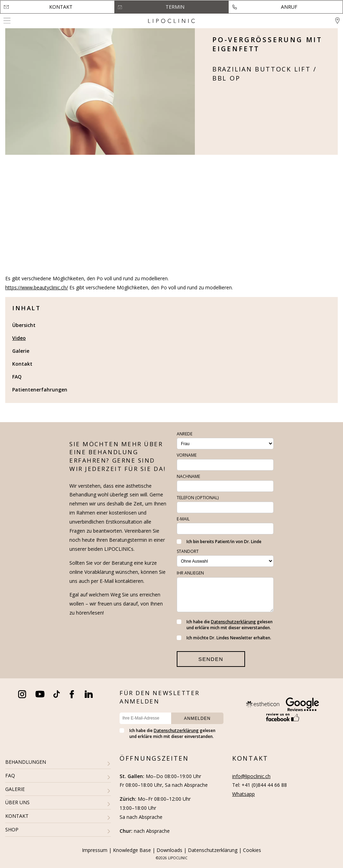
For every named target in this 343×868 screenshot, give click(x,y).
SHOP (12, 829)
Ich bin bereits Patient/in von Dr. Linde (219, 542)
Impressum (95, 850)
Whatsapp (243, 794)
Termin (175, 7)
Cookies (252, 850)
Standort (188, 551)
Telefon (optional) (198, 498)
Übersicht (24, 325)
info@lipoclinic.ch (251, 776)
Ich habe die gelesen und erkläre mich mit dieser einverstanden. (225, 625)
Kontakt (61, 7)
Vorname (187, 455)
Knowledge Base (132, 850)
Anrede (185, 434)
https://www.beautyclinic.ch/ (37, 287)
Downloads (169, 850)
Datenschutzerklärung (233, 622)
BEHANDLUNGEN (26, 762)
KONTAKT (17, 816)
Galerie (21, 351)
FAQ (17, 377)
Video (19, 338)
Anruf (289, 7)
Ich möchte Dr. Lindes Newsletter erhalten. (224, 638)
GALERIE (15, 789)
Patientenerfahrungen (40, 390)
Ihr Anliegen (190, 573)
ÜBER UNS (17, 802)
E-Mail (183, 519)
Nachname (188, 476)
